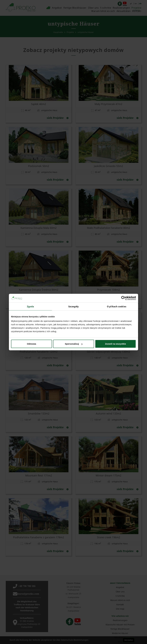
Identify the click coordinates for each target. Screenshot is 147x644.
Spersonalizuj (74, 344)
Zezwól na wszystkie (116, 344)
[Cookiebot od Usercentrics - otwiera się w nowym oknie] (123, 298)
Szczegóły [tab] (74, 306)
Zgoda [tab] (30, 306)
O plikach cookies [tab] (117, 306)
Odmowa (32, 344)
